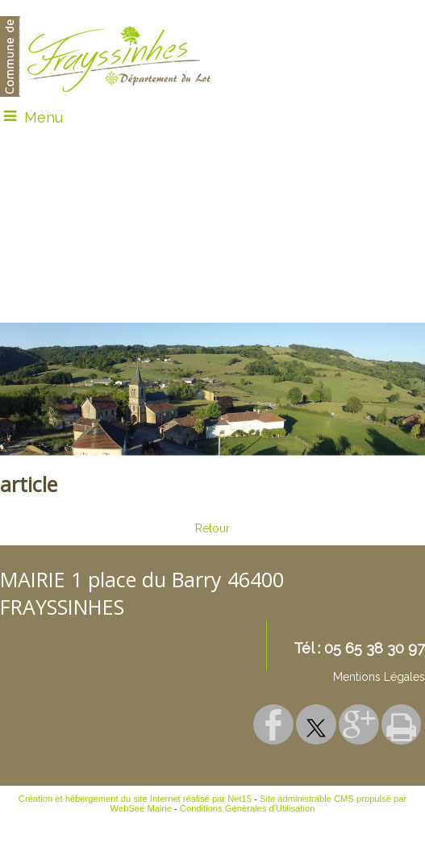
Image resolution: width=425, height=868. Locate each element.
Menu (44, 117)
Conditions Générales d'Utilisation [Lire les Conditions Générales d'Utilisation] (248, 808)
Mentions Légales (379, 677)
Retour (212, 528)
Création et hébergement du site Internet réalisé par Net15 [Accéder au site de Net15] (135, 799)
